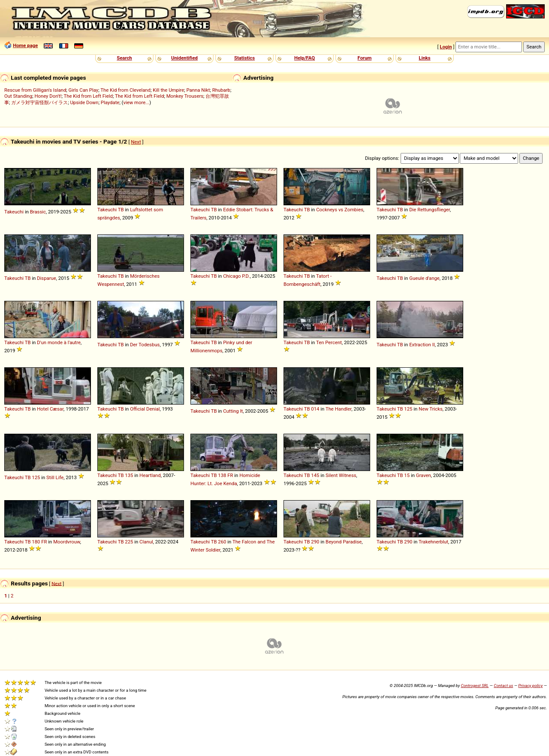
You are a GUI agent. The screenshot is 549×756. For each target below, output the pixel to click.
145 (315, 475)
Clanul (146, 542)
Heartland (150, 475)
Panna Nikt (198, 90)
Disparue (47, 278)
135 (129, 475)
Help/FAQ (305, 58)
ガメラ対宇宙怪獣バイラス (39, 102)
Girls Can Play (84, 90)
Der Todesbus (145, 345)
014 (315, 409)
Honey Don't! (48, 96)
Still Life (55, 477)
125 (408, 409)
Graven (424, 475)
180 (36, 542)
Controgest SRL (475, 685)
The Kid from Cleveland (125, 90)
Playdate (110, 102)
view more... (136, 102)
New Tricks (431, 409)
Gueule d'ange (424, 278)
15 (407, 475)
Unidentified (184, 58)
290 (315, 542)
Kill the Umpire (168, 90)
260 (222, 542)
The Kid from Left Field (88, 96)
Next (136, 142)
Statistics (244, 58)
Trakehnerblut (433, 542)
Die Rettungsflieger (430, 210)
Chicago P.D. (236, 276)
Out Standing (18, 96)
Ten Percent (329, 342)
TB (121, 210)
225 (129, 542)
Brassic (38, 212)
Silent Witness (341, 475)
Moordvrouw (67, 542)
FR (230, 475)
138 (222, 475)
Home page (25, 45)
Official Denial (145, 409)
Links (424, 58)
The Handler (339, 409)
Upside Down (84, 102)
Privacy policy (530, 685)
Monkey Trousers (185, 96)
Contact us (503, 685)
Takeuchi (14, 212)
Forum (365, 58)
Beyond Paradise (344, 542)
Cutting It (233, 411)
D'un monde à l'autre (59, 342)
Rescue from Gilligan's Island (35, 90)
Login (446, 47)
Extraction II (422, 345)
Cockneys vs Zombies (340, 210)
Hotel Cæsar (50, 409)
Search (124, 58)
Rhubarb (221, 90)
